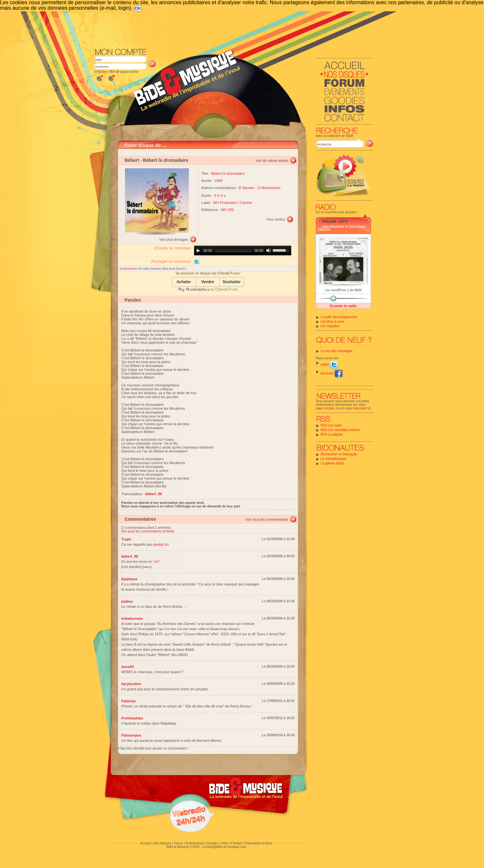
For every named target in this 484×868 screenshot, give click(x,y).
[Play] (198, 250)
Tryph (126, 539)
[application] (243, 250)
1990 (219, 181)
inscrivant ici (362, 408)
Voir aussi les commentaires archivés (148, 531)
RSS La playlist (332, 434)
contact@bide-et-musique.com (225, 847)
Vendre (208, 282)
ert (157, 562)
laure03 (128, 667)
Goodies (212, 843)
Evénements (195, 843)
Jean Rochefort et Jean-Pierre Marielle (342, 228)
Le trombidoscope (334, 459)
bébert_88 (130, 556)
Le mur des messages (337, 351)
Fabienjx (129, 701)
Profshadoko (132, 718)
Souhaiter (231, 282)
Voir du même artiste (272, 161)
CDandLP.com (226, 289)
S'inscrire (101, 72)
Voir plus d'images (174, 239)
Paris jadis (329, 221)
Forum (178, 843)
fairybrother (132, 684)
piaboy (127, 601)
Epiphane (130, 579)
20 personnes (129, 269)
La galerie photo (332, 463)
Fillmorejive (131, 735)
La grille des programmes (339, 317)
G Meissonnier (269, 188)
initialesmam (132, 618)
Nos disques (162, 843)
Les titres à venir (333, 322)
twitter (329, 365)
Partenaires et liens (259, 843)
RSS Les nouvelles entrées (340, 430)
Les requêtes (330, 326)
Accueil (145, 843)
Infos (225, 843)
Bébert (132, 160)
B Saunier (247, 188)
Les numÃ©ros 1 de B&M (343, 290)
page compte (325, 408)
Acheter (184, 282)
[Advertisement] (234, 29)
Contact (236, 843)
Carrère (246, 203)
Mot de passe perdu (124, 72)
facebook (332, 373)
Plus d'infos (276, 219)
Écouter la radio (343, 306)
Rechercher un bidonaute (339, 454)
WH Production (225, 203)
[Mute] (269, 250)
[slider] (233, 250)
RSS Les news (331, 425)
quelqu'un (161, 544)
